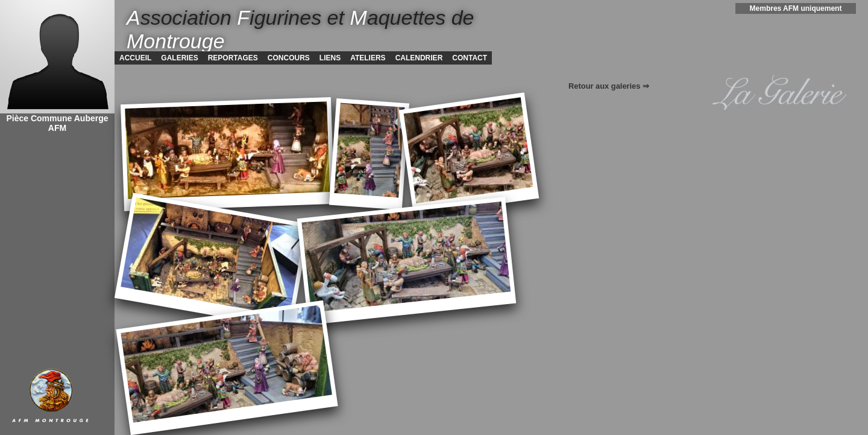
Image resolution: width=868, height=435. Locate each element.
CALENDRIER (419, 58)
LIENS (330, 58)
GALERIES (179, 58)
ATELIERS (368, 58)
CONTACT (470, 58)
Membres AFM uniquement (796, 8)
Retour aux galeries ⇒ (609, 86)
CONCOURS (289, 58)
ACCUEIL (135, 58)
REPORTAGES (233, 58)
